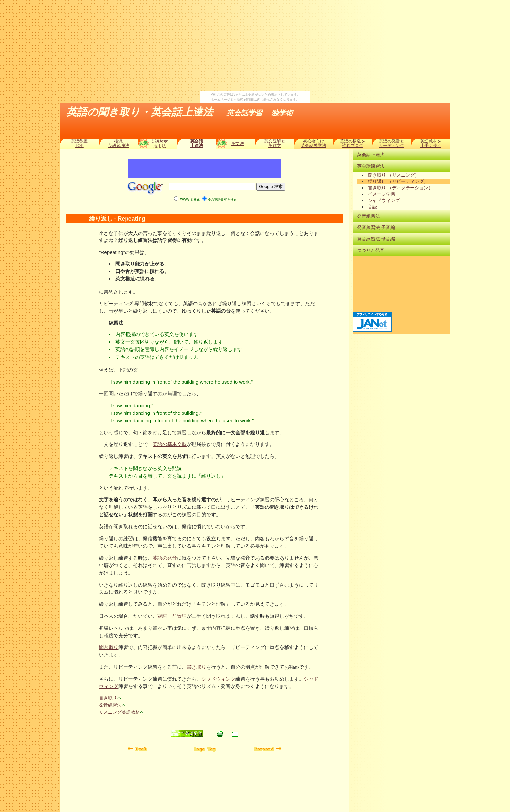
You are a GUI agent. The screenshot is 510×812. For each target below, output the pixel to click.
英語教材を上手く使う (431, 143)
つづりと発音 (371, 250)
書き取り (196, 667)
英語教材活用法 (159, 144)
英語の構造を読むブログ (353, 143)
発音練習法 (110, 705)
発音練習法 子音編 (376, 227)
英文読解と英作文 (275, 143)
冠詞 (162, 616)
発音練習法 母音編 (376, 239)
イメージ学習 (382, 194)
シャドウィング (218, 679)
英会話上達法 (197, 143)
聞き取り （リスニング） (394, 175)
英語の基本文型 (170, 444)
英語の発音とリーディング (392, 143)
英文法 (238, 144)
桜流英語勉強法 (119, 143)
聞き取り (109, 647)
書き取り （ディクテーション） (400, 188)
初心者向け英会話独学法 (314, 143)
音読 (372, 207)
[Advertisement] (255, 46)
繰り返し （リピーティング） (398, 181)
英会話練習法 (371, 166)
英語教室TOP (79, 143)
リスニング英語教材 (119, 712)
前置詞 (179, 616)
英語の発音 (165, 558)
